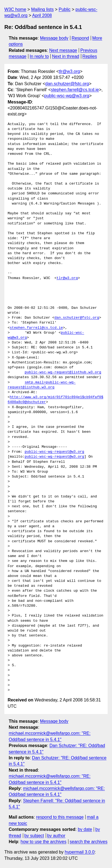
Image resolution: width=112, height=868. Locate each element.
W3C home (15, 9)
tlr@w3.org (69, 71)
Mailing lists (42, 9)
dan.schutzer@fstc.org (67, 84)
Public (65, 9)
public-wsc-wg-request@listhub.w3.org (63, 372)
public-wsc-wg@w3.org (67, 96)
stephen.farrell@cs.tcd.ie (75, 90)
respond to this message (60, 817)
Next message (63, 50)
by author (56, 836)
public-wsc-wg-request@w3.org (54, 452)
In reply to (39, 56)
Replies (90, 56)
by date (85, 829)
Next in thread (66, 56)
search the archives (89, 842)
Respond (80, 38)
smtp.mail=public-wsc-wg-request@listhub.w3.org (42, 385)
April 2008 (42, 15)
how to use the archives (44, 842)
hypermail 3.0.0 (79, 852)
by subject (34, 836)
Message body (54, 38)
